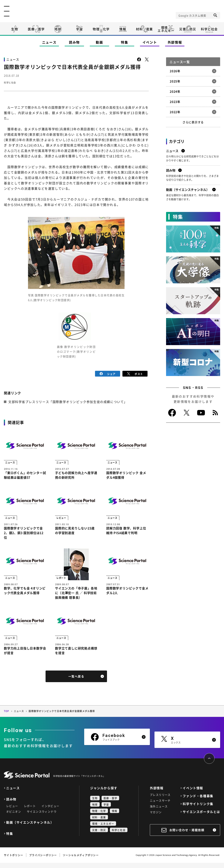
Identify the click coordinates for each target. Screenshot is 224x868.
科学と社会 (209, 29)
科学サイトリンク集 (198, 809)
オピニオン (14, 817)
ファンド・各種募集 (198, 801)
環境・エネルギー (103, 829)
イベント (150, 42)
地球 (58, 29)
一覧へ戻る (76, 682)
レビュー (12, 811)
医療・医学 (36, 29)
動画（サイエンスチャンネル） (30, 828)
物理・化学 (101, 29)
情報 (123, 29)
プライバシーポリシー (43, 860)
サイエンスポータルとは (201, 817)
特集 (124, 42)
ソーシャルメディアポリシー (81, 860)
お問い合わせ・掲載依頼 (187, 835)
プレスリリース (160, 800)
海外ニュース (159, 811)
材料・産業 (144, 29)
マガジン (156, 817)
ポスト (135, 373)
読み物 (74, 42)
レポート (30, 811)
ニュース (49, 42)
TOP (7, 716)
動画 (99, 42)
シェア (108, 373)
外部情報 (175, 42)
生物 (15, 29)
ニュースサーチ (160, 806)
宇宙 (79, 29)
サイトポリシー (14, 860)
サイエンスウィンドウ (42, 817)
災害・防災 (188, 29)
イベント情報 (193, 793)
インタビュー (50, 811)
